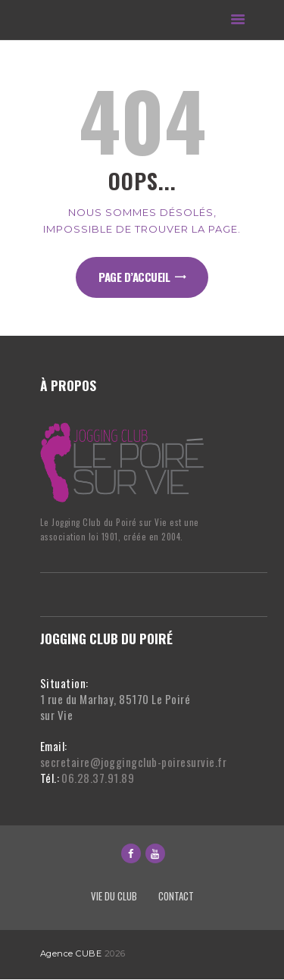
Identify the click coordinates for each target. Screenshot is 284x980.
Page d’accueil (134, 277)
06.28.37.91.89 (98, 778)
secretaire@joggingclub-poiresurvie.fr (134, 762)
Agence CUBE (71, 953)
